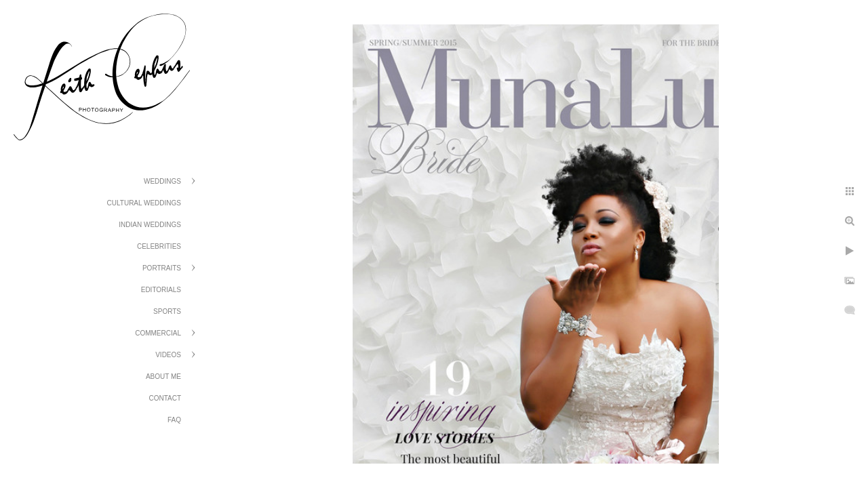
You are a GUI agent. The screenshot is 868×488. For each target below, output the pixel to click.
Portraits (162, 268)
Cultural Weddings (144, 203)
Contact (165, 398)
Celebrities (159, 246)
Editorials (161, 290)
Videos (168, 355)
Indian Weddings (150, 225)
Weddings (162, 181)
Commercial (158, 333)
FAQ (174, 420)
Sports (167, 311)
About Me (163, 377)
